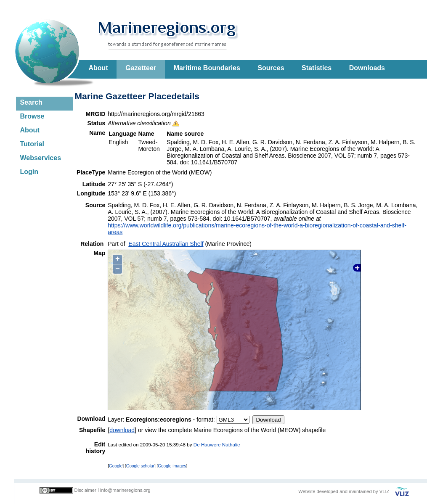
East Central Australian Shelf (166, 244)
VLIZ (385, 491)
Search (31, 102)
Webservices (41, 158)
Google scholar (140, 466)
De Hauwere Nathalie (217, 445)
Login (29, 172)
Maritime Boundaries (207, 68)
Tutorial (32, 144)
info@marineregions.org (125, 490)
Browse (32, 116)
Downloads (367, 68)
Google (116, 466)
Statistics (317, 68)
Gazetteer (141, 68)
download (122, 430)
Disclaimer (85, 490)
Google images (172, 466)
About (98, 68)
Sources (271, 68)
